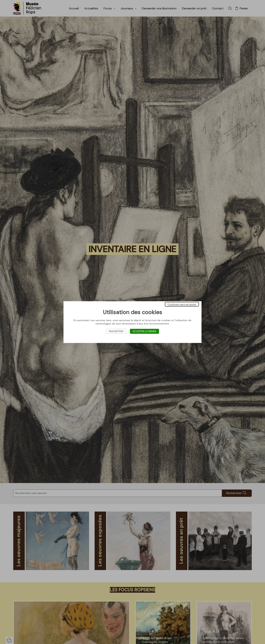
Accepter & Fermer (144, 331)
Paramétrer (116, 331)
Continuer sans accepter (182, 304)
